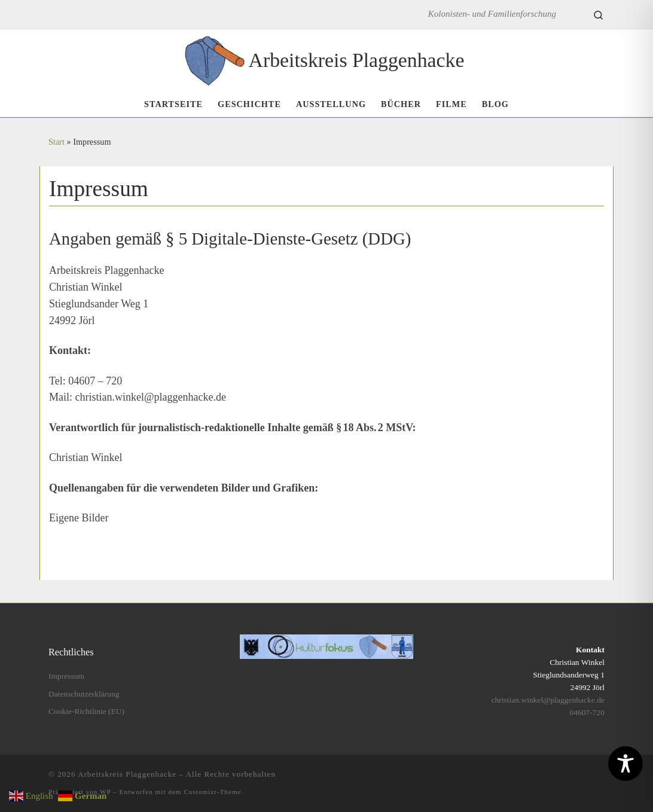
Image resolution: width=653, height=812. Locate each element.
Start (57, 142)
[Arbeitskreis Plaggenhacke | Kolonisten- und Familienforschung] (215, 58)
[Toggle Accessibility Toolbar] (625, 764)
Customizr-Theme (212, 792)
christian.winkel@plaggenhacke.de (548, 700)
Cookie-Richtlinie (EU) (86, 711)
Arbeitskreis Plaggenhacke (127, 774)
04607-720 (587, 712)
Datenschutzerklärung (84, 694)
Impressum (66, 676)
